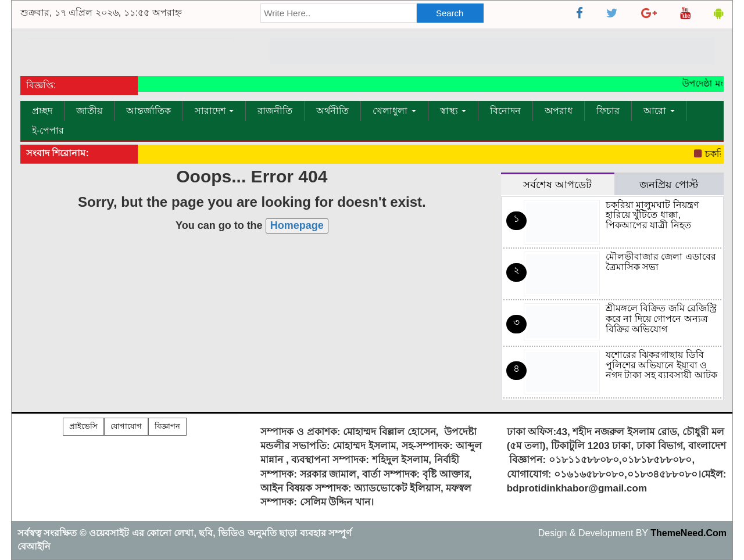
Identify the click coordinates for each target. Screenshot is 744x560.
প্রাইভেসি (83, 426)
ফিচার (608, 111)
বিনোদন (505, 111)
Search (450, 13)
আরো (659, 111)
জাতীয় (89, 111)
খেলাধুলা (394, 111)
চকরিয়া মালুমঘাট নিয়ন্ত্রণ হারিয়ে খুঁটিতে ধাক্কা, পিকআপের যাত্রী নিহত (652, 215)
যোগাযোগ (126, 426)
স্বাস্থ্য (453, 111)
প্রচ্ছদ (42, 111)
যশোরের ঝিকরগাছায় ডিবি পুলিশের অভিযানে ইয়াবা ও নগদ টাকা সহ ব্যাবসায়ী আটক (661, 365)
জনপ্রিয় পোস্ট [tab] (669, 184)
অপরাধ (559, 111)
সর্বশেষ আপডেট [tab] (557, 184)
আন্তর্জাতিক (149, 111)
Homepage (297, 225)
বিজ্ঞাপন (167, 426)
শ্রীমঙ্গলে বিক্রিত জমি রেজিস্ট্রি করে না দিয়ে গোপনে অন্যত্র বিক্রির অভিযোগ (661, 318)
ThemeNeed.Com (688, 533)
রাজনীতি (275, 111)
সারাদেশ (214, 111)
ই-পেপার (48, 130)
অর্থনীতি (332, 111)
